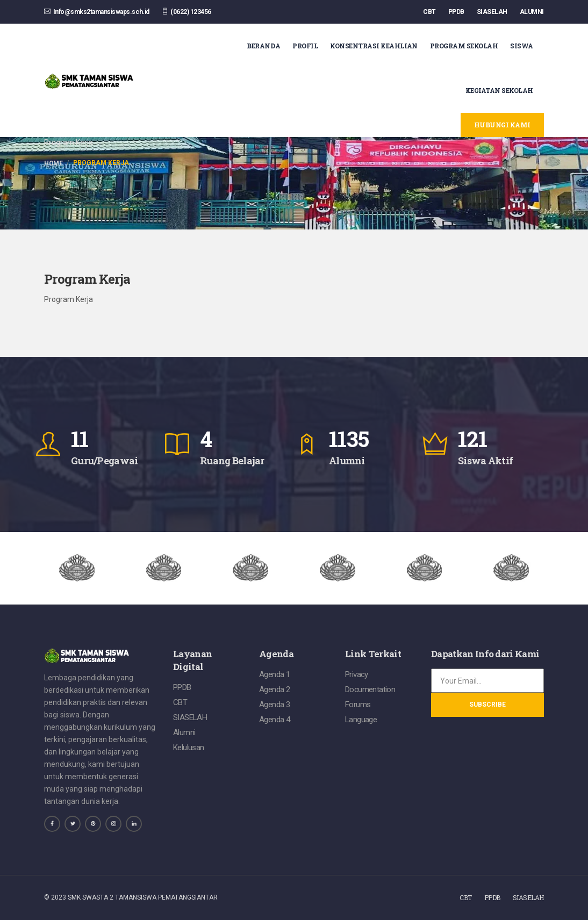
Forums (358, 705)
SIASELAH (492, 12)
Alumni (184, 732)
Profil (305, 46)
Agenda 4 (274, 720)
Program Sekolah (464, 46)
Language (361, 720)
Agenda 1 (274, 674)
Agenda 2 (274, 689)
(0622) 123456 (187, 12)
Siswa (522, 46)
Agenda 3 (274, 705)
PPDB (456, 12)
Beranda (263, 46)
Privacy (357, 674)
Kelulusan (189, 747)
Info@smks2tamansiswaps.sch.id (97, 12)
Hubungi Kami (502, 125)
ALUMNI (532, 12)
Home (53, 163)
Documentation (370, 689)
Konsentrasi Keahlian (374, 46)
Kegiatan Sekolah (499, 90)
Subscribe (487, 705)
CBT (429, 12)
